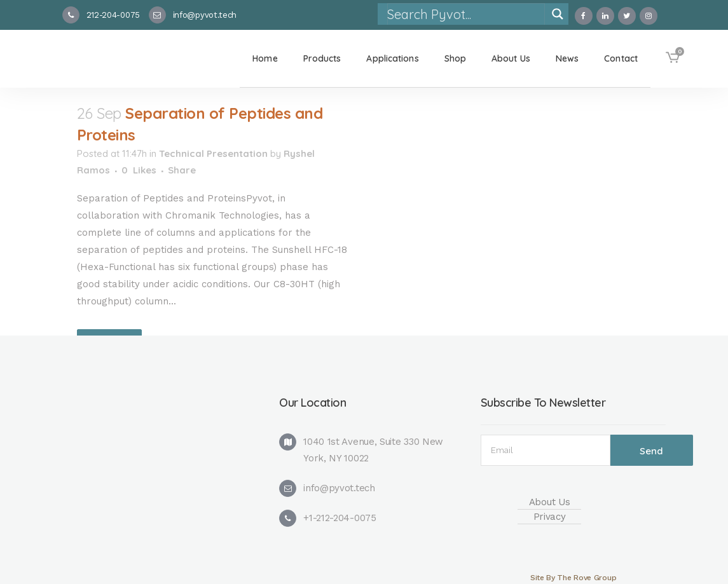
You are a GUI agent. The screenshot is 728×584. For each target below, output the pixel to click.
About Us (550, 502)
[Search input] (465, 14)
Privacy (550, 517)
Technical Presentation (213, 153)
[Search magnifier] (558, 14)
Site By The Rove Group (573, 578)
